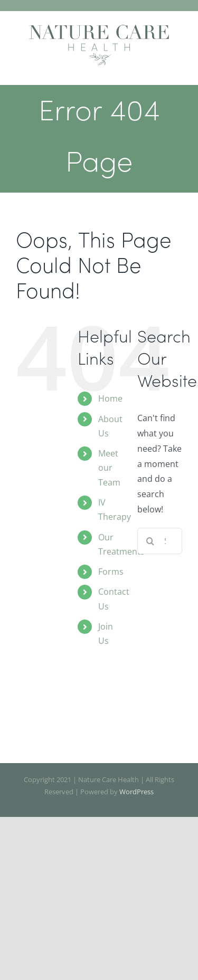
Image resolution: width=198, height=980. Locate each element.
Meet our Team (109, 468)
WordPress (136, 792)
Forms (111, 572)
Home (110, 398)
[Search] (150, 541)
